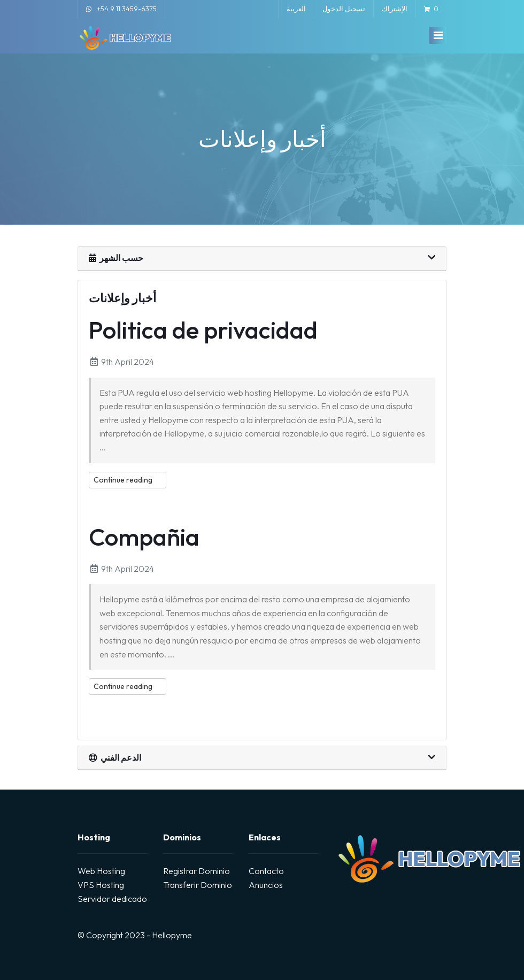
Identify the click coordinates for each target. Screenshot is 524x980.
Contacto (266, 871)
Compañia (144, 537)
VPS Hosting (101, 885)
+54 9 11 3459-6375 (127, 9)
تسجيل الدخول (344, 9)
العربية (296, 9)
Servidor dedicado (112, 899)
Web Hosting (101, 871)
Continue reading (128, 480)
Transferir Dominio (198, 885)
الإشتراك (395, 9)
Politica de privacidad (203, 330)
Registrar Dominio (196, 871)
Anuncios (266, 885)
